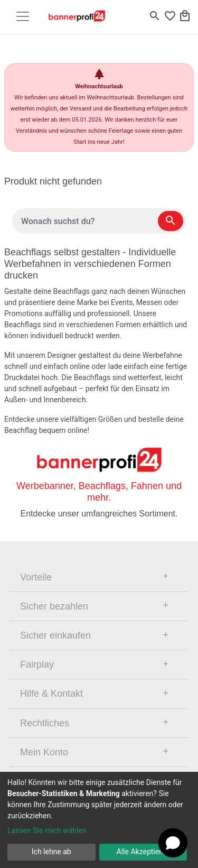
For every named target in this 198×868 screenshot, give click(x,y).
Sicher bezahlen (54, 606)
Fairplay (37, 664)
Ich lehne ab (51, 852)
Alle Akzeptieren (143, 852)
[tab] (99, 577)
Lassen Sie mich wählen (47, 830)
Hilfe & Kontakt (51, 694)
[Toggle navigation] (23, 16)
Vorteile (36, 577)
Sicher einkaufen (55, 635)
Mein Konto (44, 752)
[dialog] (99, 820)
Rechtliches (45, 723)
